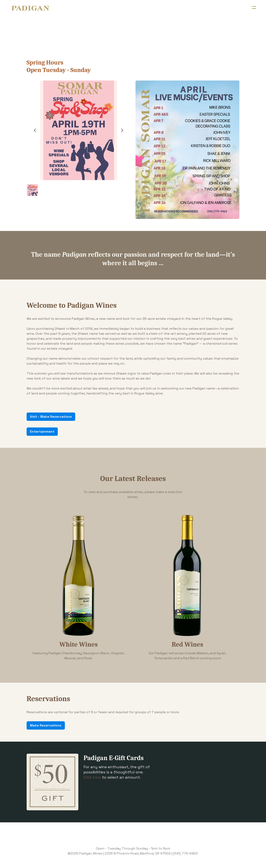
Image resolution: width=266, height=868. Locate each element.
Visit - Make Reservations (51, 417)
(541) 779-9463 (185, 853)
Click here (92, 777)
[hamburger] (254, 7)
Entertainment (42, 432)
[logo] (30, 8)
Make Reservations (46, 725)
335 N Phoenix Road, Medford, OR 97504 (139, 853)
